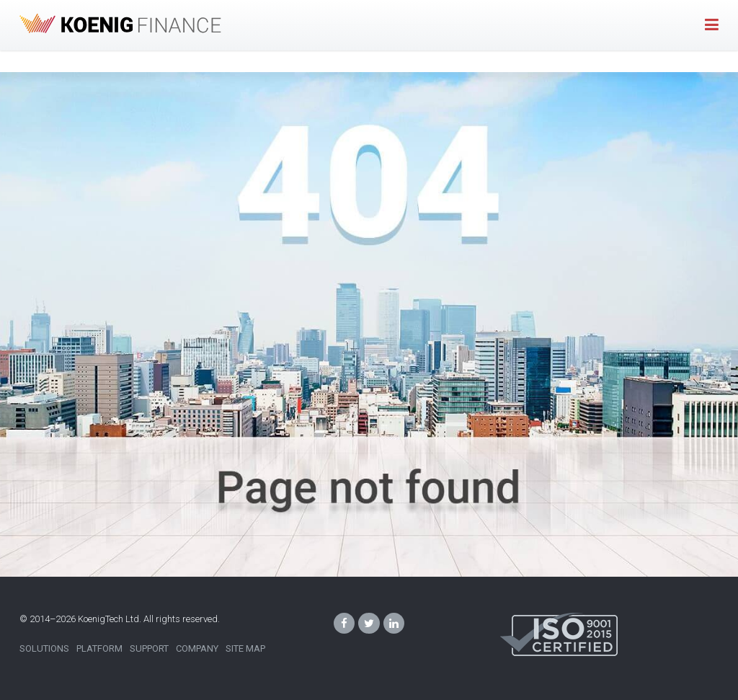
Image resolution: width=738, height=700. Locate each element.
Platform (99, 648)
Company (197, 648)
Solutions (44, 648)
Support (149, 648)
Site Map (245, 648)
